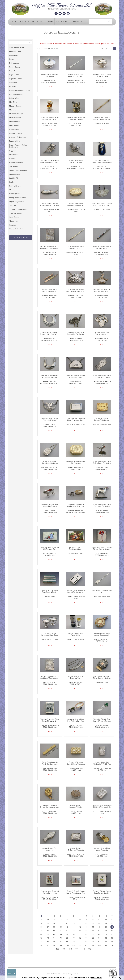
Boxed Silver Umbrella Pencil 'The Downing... (50, 763)
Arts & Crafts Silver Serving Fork (102, 591)
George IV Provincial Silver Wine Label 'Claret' (76, 376)
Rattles (12, 159)
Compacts (13, 83)
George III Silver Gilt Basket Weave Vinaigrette (76, 763)
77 (74, 938)
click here (111, 44)
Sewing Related (15, 186)
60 (41, 934)
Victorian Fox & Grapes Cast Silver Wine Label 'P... (76, 290)
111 (77, 949)
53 (74, 931)
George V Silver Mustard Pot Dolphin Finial (102, 75)
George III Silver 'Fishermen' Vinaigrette (76, 849)
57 (99, 931)
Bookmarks (14, 55)
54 (80, 931)
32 (93, 923)
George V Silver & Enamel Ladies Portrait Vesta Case (76, 892)
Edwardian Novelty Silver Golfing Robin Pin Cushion (102, 462)
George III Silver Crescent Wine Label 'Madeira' (50, 376)
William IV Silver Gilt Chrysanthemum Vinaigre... (50, 806)
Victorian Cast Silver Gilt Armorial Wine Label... (102, 290)
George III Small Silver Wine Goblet (76, 634)
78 (80, 938)
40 (67, 927)
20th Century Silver (17, 47)
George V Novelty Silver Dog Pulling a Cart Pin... (76, 720)
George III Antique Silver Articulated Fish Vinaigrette (50, 204)
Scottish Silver (15, 178)
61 (48, 934)
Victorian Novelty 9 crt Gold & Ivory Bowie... (50, 290)
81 (99, 938)
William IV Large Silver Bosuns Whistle (76, 677)
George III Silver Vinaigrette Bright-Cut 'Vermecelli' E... (102, 806)
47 (112, 927)
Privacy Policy (67, 974)
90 (80, 942)
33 (99, 923)
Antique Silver (39, 21)
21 (99, 920)
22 (106, 920)
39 (61, 927)
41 (74, 927)
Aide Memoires (15, 51)
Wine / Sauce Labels (17, 229)
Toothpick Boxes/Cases (18, 209)
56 (93, 931)
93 (99, 942)
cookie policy (96, 978)
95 (112, 942)
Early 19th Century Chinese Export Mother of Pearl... (102, 204)
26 (54, 923)
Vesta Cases (14, 217)
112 (83, 949)
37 (48, 927)
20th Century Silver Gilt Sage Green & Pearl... (50, 591)
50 (54, 931)
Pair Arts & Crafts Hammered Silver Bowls (50, 634)
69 (99, 934)
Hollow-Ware (14, 98)
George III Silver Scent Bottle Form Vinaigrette (50, 462)
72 (41, 938)
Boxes (12, 59)
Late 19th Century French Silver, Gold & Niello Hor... (102, 677)
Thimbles (13, 205)
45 (99, 927)
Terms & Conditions (53, 974)
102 (80, 945)
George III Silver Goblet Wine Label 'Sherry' (50, 419)
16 (67, 920)
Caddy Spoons (15, 67)
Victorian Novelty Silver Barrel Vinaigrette (102, 849)
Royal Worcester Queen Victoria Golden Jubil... (102, 634)
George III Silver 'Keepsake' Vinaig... (76, 806)
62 (54, 934)
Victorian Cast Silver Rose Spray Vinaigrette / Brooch (50, 161)
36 (41, 927)
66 (80, 934)
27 (61, 923)
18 (80, 920)
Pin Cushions (14, 155)
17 (74, 920)
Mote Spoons (14, 125)
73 (48, 938)
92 (93, 942)
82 (106, 938)
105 (99, 945)
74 (54, 938)
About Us (25, 21)
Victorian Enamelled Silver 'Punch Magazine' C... (50, 720)
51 (61, 931)
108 (57, 949)
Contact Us (78, 21)
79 (86, 938)
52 (67, 931)
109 (64, 949)
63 (61, 934)
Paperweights (15, 141)
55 (86, 931)
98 (54, 945)
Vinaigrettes (14, 221)
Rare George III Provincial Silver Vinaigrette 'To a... (76, 419)
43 (86, 927)
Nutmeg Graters (15, 133)
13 (48, 920)
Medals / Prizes (15, 118)
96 (41, 945)
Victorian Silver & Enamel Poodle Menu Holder (76, 118)
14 (54, 920)
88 (67, 942)
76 (67, 938)
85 (48, 942)
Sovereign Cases (16, 194)
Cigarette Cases (15, 79)
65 (74, 934)
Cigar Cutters (14, 75)
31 (86, 923)
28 (67, 923)
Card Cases (14, 71)
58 (106, 931)
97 (48, 945)
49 (48, 931)
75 (61, 938)
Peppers (12, 151)
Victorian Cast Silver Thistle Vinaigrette (76, 161)
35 (112, 923)
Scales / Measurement (18, 170)
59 (112, 931)
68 (93, 934)
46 (106, 927)
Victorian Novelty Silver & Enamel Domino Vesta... (76, 591)
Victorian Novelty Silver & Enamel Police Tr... (102, 247)
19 (86, 920)
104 (93, 945)
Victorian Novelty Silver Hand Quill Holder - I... (76, 247)
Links (51, 21)
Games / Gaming (16, 94)
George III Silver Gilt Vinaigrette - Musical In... (76, 204)
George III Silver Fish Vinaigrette (50, 849)
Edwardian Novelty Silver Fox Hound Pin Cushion (102, 505)
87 (61, 942)
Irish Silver (13, 102)
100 (67, 945)
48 (41, 931)
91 (86, 942)
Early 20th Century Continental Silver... (76, 548)
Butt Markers (14, 63)
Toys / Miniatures (16, 213)
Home (15, 21)
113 (90, 949)
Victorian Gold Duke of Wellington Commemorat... (102, 118)
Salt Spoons (14, 166)
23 (112, 920)
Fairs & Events (62, 21)
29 (74, 923)
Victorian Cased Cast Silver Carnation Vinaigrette (102, 161)
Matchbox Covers (16, 114)
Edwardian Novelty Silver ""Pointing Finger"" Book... (102, 376)
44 (93, 927)
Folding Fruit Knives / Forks (20, 90)
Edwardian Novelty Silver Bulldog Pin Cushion (50, 505)
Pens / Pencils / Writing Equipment (18, 146)
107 (112, 945)
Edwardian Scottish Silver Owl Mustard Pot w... (50, 118)
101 (74, 945)
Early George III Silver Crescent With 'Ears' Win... (50, 333)
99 (61, 945)
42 (80, 927)
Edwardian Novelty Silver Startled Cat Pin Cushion (76, 333)
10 (106, 916)
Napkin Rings (14, 129)
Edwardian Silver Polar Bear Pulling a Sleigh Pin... (76, 505)
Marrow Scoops (15, 106)
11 (112, 916)
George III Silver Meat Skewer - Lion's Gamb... (76, 75)
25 (48, 923)
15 (61, 920)
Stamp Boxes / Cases (18, 198)
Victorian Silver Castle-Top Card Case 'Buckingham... (50, 247)
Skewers (13, 190)
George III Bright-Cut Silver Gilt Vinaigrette (76, 462)
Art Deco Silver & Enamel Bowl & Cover (50, 75)
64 (67, 934)
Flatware (13, 86)
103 (86, 945)
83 (112, 938)
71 (112, 934)
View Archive (21, 238)
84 (41, 942)
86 (54, 942)
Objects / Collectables (18, 137)
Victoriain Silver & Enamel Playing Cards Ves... (50, 892)
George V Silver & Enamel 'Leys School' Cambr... (102, 892)
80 (93, 938)
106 (106, 945)
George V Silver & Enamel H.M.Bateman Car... (50, 548)
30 (80, 923)
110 (70, 949)
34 (106, 923)
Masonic (13, 110)
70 (106, 934)
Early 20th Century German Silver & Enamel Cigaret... (102, 548)
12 (41, 920)
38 (54, 927)
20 (93, 920)
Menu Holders (15, 122)
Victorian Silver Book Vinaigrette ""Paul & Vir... (102, 763)
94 (106, 942)
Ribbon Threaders (16, 163)
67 (86, 934)
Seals (11, 182)
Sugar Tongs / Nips (17, 202)
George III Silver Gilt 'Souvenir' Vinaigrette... (102, 419)
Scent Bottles (14, 174)
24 (41, 923)
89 (74, 942)
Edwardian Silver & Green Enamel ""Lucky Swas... (102, 720)
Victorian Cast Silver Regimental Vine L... (102, 333)
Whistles (12, 225)
